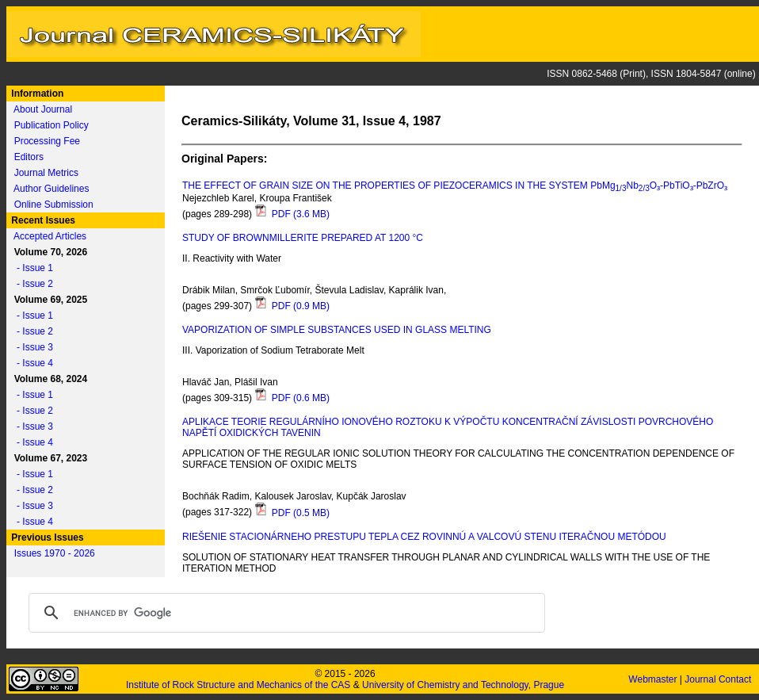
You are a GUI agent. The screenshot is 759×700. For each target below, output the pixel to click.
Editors (29, 157)
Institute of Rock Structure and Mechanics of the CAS (238, 685)
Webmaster (654, 679)
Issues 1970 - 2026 (55, 553)
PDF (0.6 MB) (292, 398)
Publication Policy (51, 125)
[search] (284, 613)
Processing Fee (47, 141)
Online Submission (54, 205)
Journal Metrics (46, 173)
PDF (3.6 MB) (292, 214)
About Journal (43, 109)
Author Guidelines (51, 189)
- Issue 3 (31, 347)
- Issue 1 (31, 268)
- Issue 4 (31, 363)
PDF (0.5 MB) (292, 513)
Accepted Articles (50, 236)
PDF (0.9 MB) (292, 306)
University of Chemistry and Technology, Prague (463, 685)
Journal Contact (719, 679)
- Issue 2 (31, 284)
